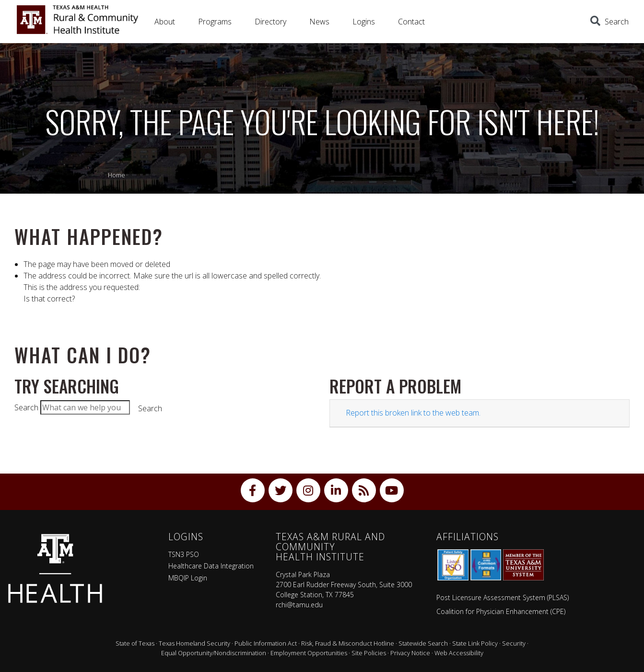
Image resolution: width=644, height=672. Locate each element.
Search (26, 407)
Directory (270, 22)
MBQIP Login (188, 578)
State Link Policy (475, 643)
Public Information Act (266, 643)
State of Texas (135, 643)
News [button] (319, 22)
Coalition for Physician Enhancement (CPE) (501, 611)
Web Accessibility (459, 653)
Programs (215, 22)
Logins (364, 22)
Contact (411, 22)
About (165, 22)
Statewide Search (423, 643)
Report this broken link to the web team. (413, 413)
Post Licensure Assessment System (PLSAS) (503, 597)
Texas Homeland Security (194, 643)
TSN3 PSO (184, 554)
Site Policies (369, 653)
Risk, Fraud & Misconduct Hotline (348, 643)
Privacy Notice (410, 653)
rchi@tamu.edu (299, 605)
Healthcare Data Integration (211, 566)
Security (514, 643)
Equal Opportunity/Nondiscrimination (214, 653)
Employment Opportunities (309, 653)
